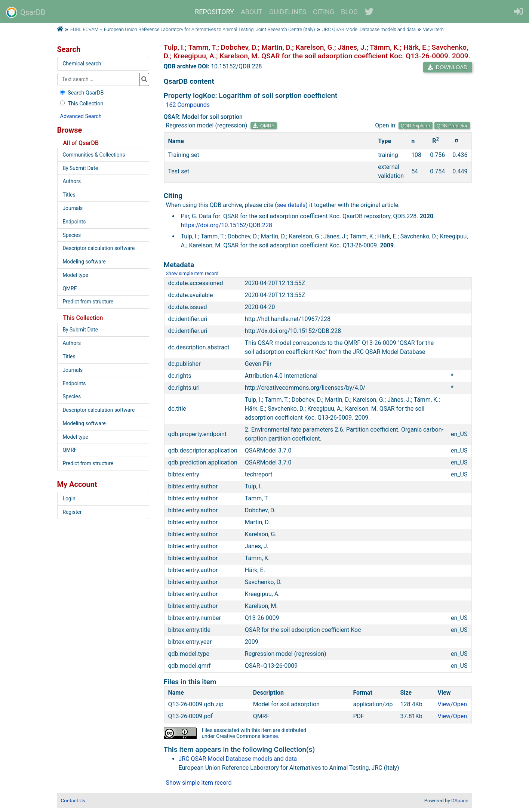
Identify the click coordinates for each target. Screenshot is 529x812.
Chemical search (82, 64)
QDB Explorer (416, 126)
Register (72, 512)
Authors (72, 181)
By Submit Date (80, 168)
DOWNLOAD (448, 67)
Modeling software (84, 262)
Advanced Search (81, 116)
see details (291, 205)
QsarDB (26, 12)
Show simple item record (192, 273)
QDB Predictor (452, 126)
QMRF (263, 126)
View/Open (453, 704)
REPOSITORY (214, 12)
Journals (73, 208)
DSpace (460, 801)
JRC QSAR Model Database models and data (369, 29)
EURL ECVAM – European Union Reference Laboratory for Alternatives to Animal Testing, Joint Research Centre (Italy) (193, 29)
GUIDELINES (288, 12)
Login (69, 498)
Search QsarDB (81, 93)
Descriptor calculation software (99, 248)
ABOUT (252, 12)
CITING (324, 12)
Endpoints (74, 222)
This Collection (81, 104)
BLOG (349, 12)
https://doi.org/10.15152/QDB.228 (227, 225)
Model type (75, 275)
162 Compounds (188, 105)
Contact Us (73, 801)
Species (72, 235)
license (270, 736)
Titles (69, 195)
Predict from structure (88, 302)
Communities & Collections (94, 155)
